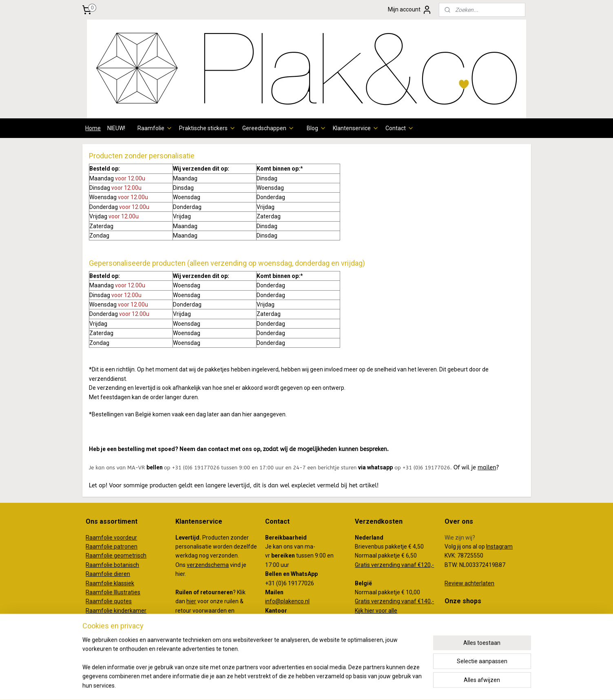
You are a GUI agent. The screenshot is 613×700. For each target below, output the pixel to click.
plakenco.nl (459, 617)
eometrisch (132, 556)
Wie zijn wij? (460, 538)
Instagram (499, 547)
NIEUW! (116, 128)
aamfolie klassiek (112, 583)
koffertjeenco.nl (465, 626)
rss (289, 685)
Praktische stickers (207, 128)
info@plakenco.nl (287, 601)
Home (93, 128)
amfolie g (105, 556)
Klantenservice (356, 128)
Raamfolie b (101, 565)
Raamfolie (155, 128)
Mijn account (410, 10)
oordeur (127, 538)
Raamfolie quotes (109, 601)
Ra (89, 556)
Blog (316, 128)
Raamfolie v (101, 538)
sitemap (273, 685)
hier (191, 601)
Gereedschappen (268, 128)
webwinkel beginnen (318, 685)
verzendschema (208, 565)
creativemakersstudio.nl (476, 635)
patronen (126, 547)
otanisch (128, 565)
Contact (400, 128)
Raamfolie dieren (108, 574)
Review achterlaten (469, 583)
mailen (487, 468)
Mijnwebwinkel (387, 685)
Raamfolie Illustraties (113, 592)
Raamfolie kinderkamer (116, 611)
